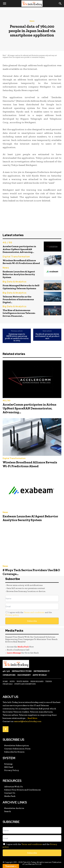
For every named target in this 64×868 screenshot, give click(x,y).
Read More (32, 718)
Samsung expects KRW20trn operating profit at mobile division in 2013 (17, 337)
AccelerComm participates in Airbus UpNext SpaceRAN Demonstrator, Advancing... (19, 249)
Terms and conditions (34, 612)
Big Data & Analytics (15, 282)
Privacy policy (12, 615)
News (32, 21)
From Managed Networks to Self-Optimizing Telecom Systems (21, 287)
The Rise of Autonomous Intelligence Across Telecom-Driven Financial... (19, 313)
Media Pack (23, 647)
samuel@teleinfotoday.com (28, 721)
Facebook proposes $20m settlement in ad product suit (47, 336)
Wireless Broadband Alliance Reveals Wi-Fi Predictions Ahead (21, 262)
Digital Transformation (16, 257)
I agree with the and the (29, 614)
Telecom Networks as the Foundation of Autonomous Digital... (18, 299)
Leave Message (14, 653)
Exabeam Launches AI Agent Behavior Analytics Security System (19, 274)
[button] (4, 4)
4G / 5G (7, 243)
